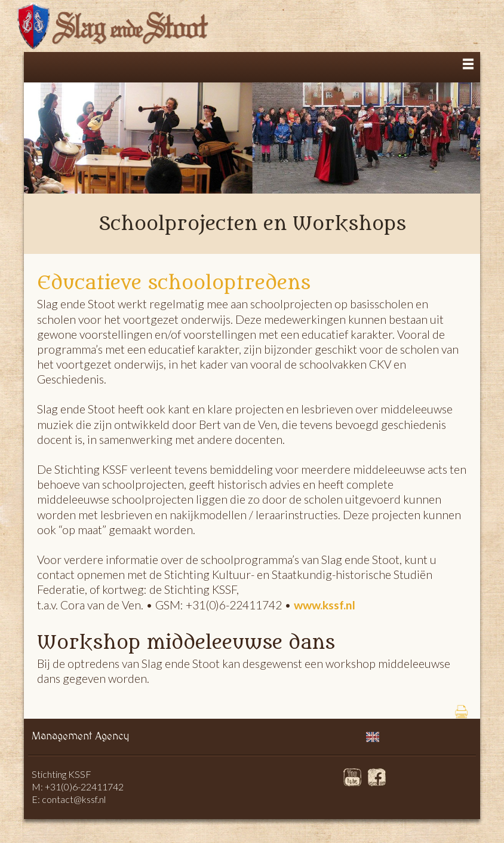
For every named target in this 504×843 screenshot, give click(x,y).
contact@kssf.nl (74, 799)
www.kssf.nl (325, 605)
